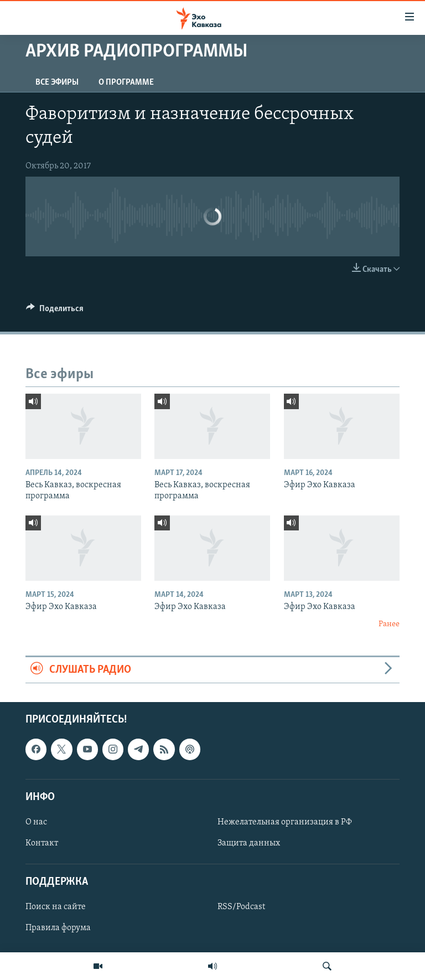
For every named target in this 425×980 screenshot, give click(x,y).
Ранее (389, 624)
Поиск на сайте (56, 907)
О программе (126, 82)
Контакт (42, 843)
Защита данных (249, 843)
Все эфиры (57, 82)
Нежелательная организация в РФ (285, 822)
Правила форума (58, 928)
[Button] (55, 311)
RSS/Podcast (241, 907)
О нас (36, 822)
